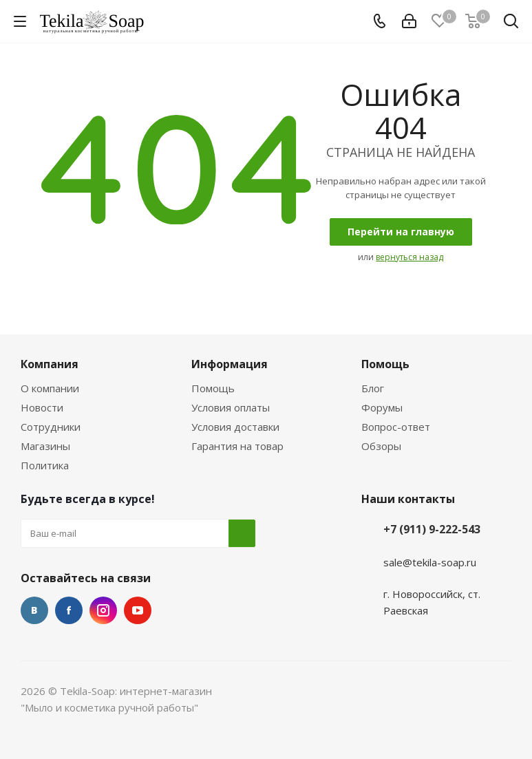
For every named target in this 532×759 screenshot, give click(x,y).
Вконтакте (34, 610)
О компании (50, 388)
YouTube (138, 610)
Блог (373, 388)
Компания (50, 364)
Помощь (213, 388)
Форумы (382, 407)
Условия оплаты (231, 407)
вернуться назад (409, 257)
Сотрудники (51, 427)
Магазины (45, 446)
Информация (230, 364)
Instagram (103, 610)
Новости (42, 407)
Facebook (69, 610)
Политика (45, 465)
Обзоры (381, 446)
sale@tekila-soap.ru (430, 562)
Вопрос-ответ (396, 427)
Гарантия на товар (237, 446)
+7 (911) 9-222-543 (432, 529)
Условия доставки (235, 427)
